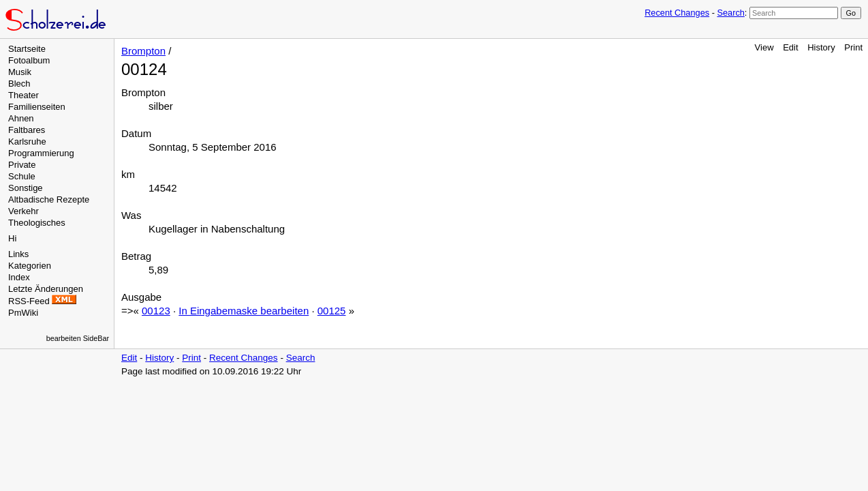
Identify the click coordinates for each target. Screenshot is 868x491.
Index (19, 277)
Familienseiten (37, 107)
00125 (332, 311)
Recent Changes (677, 13)
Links (18, 254)
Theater (24, 95)
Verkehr (24, 211)
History (821, 47)
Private (22, 165)
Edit (790, 47)
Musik (20, 72)
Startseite (27, 49)
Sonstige (26, 188)
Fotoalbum (29, 60)
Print (853, 47)
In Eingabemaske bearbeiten (244, 311)
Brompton (143, 51)
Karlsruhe (27, 142)
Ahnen (21, 118)
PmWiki (23, 313)
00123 (156, 311)
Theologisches (37, 223)
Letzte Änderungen (46, 289)
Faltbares (27, 130)
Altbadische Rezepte (49, 199)
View (764, 47)
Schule (22, 176)
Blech (19, 84)
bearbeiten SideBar (78, 338)
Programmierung (41, 153)
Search (730, 13)
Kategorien (30, 266)
